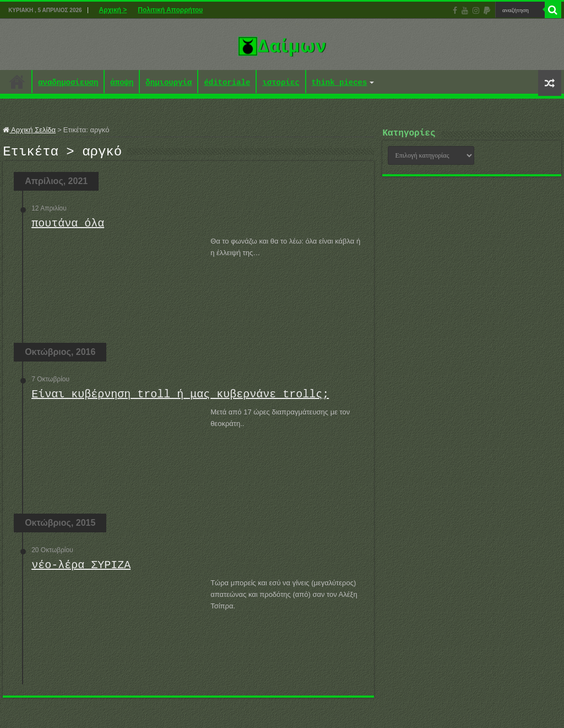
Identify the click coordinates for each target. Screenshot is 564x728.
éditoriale (227, 83)
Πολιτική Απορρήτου (170, 10)
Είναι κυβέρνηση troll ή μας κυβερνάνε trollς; (180, 398)
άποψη (122, 83)
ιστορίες (281, 83)
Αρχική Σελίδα (29, 130)
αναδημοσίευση (68, 83)
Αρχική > (113, 10)
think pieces (340, 83)
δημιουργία (169, 83)
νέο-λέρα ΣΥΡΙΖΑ (81, 568)
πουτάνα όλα (68, 227)
